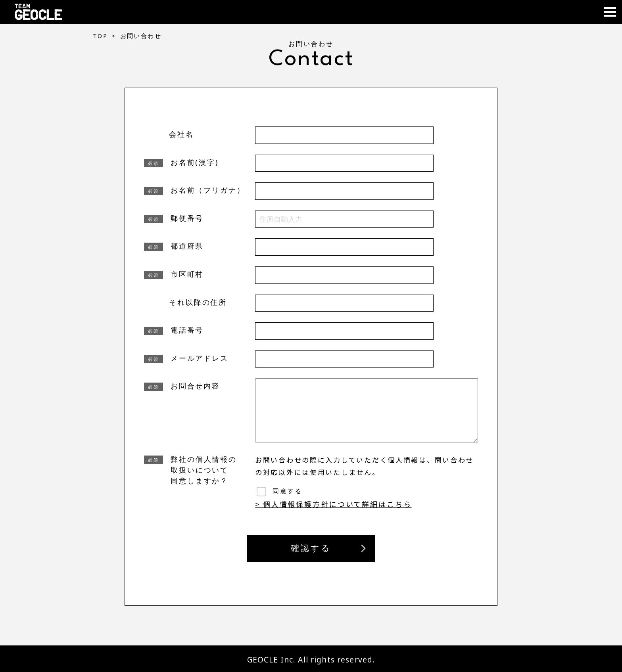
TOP (100, 36)
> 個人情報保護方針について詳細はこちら (333, 504)
